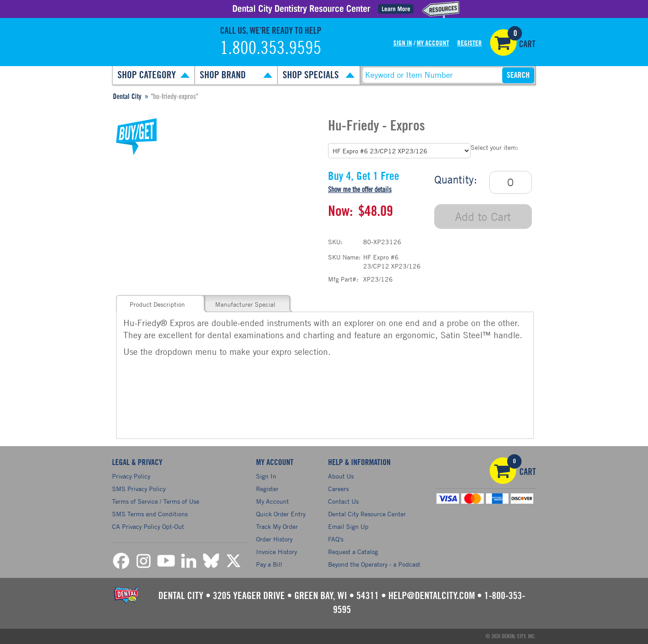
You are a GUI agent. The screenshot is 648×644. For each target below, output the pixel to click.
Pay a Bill (269, 564)
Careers (338, 489)
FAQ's (336, 539)
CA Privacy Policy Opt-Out (148, 526)
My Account (433, 43)
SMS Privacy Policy (139, 489)
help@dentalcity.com (432, 596)
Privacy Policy (131, 476)
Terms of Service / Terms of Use (156, 501)
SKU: (335, 242)
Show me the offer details (360, 190)
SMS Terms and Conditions (150, 514)
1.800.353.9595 (271, 49)
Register (470, 43)
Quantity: (456, 179)
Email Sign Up (348, 526)
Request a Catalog (353, 552)
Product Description (157, 304)
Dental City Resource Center (367, 514)
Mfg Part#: (343, 279)
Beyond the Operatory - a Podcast (374, 564)
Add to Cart (483, 217)
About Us (341, 476)
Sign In (403, 43)
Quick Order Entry (281, 514)
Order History (274, 539)
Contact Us (343, 501)
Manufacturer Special (245, 304)
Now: (340, 211)
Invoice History (277, 552)
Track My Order (277, 526)
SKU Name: (344, 257)
